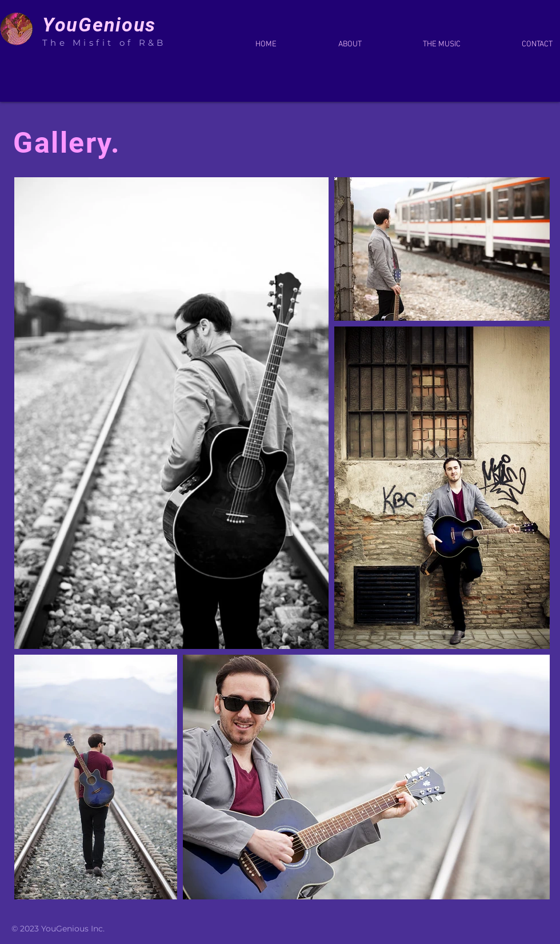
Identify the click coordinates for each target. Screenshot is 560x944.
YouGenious (102, 25)
